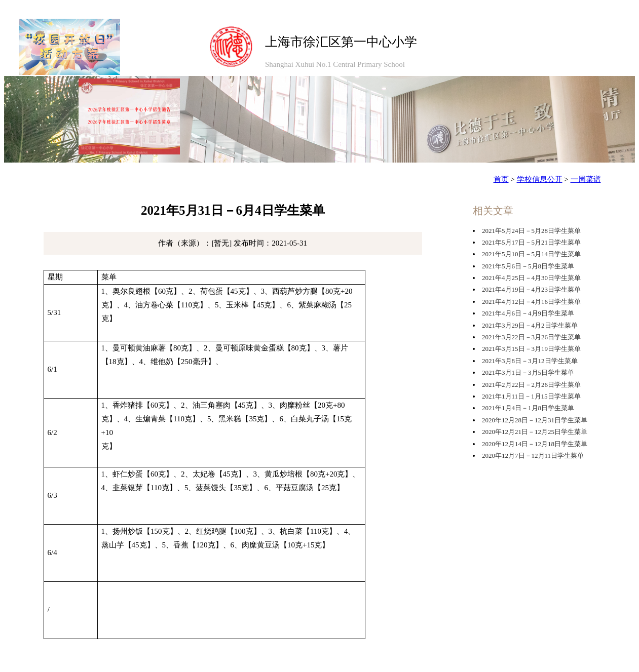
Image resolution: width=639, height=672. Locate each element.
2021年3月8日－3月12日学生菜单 (530, 361)
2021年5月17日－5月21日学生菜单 (531, 242)
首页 (501, 179)
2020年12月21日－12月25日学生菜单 (535, 432)
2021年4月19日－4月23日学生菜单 (531, 289)
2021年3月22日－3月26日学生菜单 (531, 337)
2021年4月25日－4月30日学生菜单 (531, 278)
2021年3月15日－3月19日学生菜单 (531, 349)
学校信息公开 (540, 179)
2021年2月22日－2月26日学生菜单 (531, 385)
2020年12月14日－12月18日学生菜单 (535, 444)
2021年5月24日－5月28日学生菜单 (531, 231)
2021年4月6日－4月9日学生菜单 (528, 313)
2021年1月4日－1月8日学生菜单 (528, 408)
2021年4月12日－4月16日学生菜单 (531, 302)
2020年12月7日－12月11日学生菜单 (533, 456)
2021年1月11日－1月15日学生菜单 (531, 396)
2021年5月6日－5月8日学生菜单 (528, 266)
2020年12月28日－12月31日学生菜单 (535, 420)
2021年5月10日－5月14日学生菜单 (531, 254)
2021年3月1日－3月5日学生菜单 (528, 372)
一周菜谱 (586, 179)
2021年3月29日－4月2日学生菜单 (530, 325)
